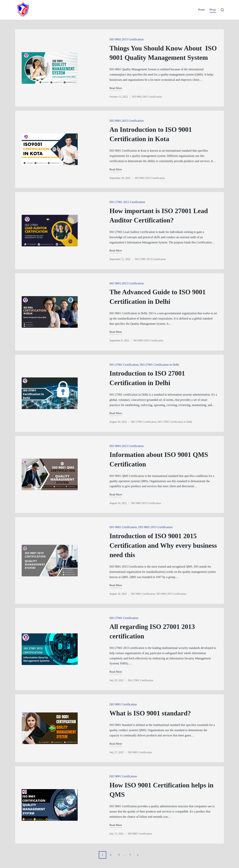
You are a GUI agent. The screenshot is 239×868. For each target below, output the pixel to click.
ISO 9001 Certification (123, 527)
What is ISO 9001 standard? (150, 713)
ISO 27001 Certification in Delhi (160, 365)
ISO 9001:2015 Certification (127, 39)
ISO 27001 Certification (124, 365)
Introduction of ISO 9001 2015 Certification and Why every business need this (163, 545)
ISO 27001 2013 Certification (127, 202)
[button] (138, 855)
